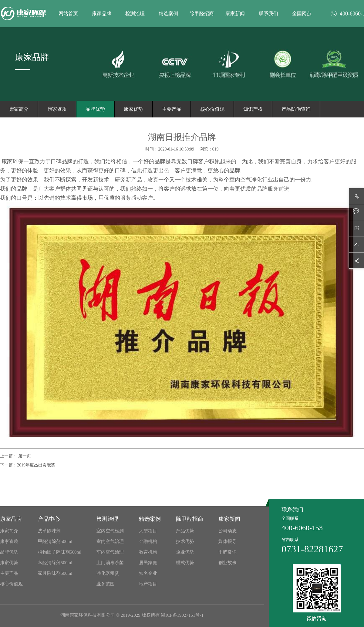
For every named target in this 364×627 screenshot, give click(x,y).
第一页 (24, 456)
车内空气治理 (110, 552)
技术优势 (185, 541)
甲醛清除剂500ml (55, 541)
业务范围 (106, 584)
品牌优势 (95, 109)
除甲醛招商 (202, 14)
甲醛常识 (227, 552)
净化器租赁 (108, 573)
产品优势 (185, 531)
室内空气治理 (110, 541)
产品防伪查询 (296, 109)
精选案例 (168, 14)
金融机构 (148, 541)
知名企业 (148, 573)
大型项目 (148, 531)
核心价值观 (212, 109)
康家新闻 (235, 14)
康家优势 (133, 109)
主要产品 (172, 109)
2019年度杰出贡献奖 (36, 465)
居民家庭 (148, 563)
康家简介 (19, 109)
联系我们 (268, 14)
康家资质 (57, 109)
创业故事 (227, 563)
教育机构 (148, 552)
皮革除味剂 (49, 531)
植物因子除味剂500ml (60, 552)
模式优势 (185, 563)
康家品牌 (102, 14)
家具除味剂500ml (55, 573)
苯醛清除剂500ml (55, 563)
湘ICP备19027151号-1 (182, 615)
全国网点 (302, 14)
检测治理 (135, 14)
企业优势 (185, 552)
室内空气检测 (110, 531)
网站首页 (68, 14)
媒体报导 (227, 541)
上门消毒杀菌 (110, 563)
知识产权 (253, 109)
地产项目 (148, 584)
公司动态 (227, 531)
